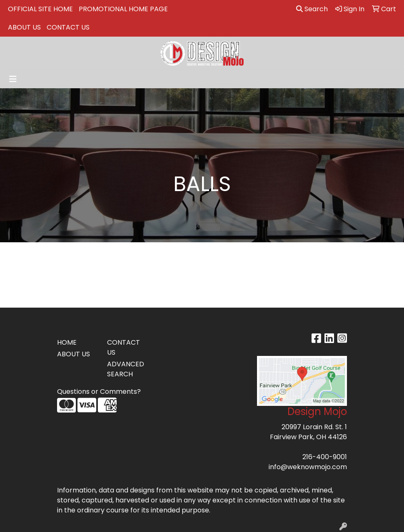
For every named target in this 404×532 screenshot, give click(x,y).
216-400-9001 (325, 457)
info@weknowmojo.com (308, 467)
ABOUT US (24, 27)
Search (312, 9)
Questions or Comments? (99, 392)
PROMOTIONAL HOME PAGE (123, 9)
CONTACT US (68, 27)
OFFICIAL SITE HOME (40, 9)
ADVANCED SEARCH (126, 369)
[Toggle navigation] (13, 79)
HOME (67, 342)
